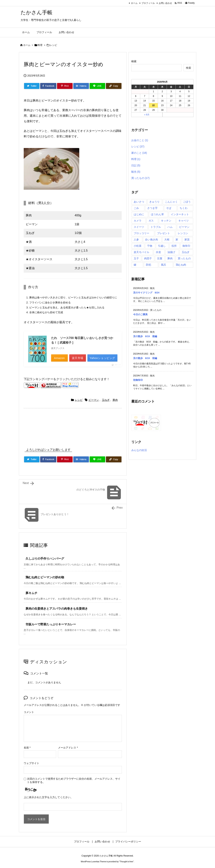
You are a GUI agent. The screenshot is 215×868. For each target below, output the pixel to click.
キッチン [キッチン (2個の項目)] (166, 221)
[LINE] (97, 86)
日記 (136, 165)
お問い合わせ (165, 3)
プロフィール (148, 3)
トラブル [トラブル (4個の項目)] (156, 227)
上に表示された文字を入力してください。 (48, 797)
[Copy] (114, 86)
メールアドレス (68, 748)
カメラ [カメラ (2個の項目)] (138, 221)
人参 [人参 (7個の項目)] (136, 240)
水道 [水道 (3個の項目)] (158, 252)
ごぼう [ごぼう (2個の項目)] (187, 202)
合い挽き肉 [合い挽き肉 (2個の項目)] (151, 240)
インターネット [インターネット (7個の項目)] (180, 214)
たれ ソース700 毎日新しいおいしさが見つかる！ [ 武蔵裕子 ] (82, 340)
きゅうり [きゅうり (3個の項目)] (154, 202)
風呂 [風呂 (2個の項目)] (164, 265)
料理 (40, 45)
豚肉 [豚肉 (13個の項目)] (170, 258)
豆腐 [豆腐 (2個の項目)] (160, 258)
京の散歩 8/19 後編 (145, 336)
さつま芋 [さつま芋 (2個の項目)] (152, 208)
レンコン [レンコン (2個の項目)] (183, 233)
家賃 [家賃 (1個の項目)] (187, 240)
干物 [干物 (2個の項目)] (150, 246)
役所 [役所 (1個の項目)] (174, 246)
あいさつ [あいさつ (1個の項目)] (139, 202)
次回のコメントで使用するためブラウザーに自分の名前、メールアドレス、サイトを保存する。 (74, 780)
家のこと (139, 153)
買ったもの (140, 178)
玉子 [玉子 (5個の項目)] (136, 258)
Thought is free (126, 862)
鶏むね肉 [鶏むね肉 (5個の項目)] (181, 265)
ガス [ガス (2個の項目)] (151, 221)
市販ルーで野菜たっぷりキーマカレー (51, 624)
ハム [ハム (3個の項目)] (170, 227)
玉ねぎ (106, 400)
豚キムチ (31, 593)
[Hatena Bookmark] (81, 86)
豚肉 (115, 400)
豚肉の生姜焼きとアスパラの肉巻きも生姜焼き (57, 609)
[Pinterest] (65, 86)
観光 (136, 172)
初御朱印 (138, 380)
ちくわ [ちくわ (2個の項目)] (184, 208)
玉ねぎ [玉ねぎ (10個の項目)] (186, 252)
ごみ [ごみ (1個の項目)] (136, 208)
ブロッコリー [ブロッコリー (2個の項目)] (141, 233)
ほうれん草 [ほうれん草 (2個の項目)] (157, 214)
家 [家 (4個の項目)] (177, 240)
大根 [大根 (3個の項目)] (167, 240)
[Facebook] (48, 86)
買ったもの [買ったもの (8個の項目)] (184, 258)
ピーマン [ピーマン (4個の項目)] (184, 227)
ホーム (134, 3)
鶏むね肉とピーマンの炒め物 (45, 577)
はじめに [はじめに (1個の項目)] (139, 214)
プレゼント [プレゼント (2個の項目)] (164, 233)
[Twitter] (32, 86)
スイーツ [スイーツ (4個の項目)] (139, 227)
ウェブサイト (31, 763)
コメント (29, 712)
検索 (134, 61)
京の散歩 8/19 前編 (145, 358)
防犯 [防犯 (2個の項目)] (149, 265)
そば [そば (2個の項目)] (169, 208)
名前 (27, 748)
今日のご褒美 (140, 314)
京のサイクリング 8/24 (146, 293)
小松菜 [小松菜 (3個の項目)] (138, 246)
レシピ (53, 45)
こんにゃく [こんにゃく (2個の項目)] (171, 202)
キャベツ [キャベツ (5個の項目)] (184, 221)
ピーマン (94, 400)
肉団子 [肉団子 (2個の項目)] (148, 258)
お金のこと (140, 140)
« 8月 (147, 115)
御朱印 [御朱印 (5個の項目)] (186, 246)
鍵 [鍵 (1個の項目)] (135, 265)
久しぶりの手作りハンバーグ (45, 559)
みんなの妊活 (139, 450)
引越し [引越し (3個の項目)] (162, 246)
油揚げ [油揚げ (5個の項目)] (171, 252)
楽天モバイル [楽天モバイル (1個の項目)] (141, 252)
